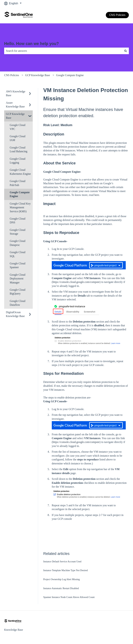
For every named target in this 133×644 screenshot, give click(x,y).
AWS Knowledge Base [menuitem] (16, 93)
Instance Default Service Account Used (62, 562)
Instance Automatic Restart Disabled (61, 588)
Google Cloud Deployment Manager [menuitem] (17, 279)
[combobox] (63, 51)
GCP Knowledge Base (37, 75)
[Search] (126, 51)
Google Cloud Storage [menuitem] (17, 232)
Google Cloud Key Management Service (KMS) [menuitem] (20, 207)
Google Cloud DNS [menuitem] (17, 221)
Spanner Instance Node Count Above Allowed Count (69, 597)
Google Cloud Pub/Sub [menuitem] (17, 183)
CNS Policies (117, 15)
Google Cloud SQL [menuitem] (17, 254)
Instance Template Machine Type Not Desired (66, 570)
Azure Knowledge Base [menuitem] (15, 105)
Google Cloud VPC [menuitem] (17, 127)
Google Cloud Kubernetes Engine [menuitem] (20, 172)
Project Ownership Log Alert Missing (62, 579)
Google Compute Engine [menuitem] (20, 194)
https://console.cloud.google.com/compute (76, 282)
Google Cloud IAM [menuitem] (17, 138)
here (97, 195)
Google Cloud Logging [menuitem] (17, 161)
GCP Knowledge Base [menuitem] (15, 116)
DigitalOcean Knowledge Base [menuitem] (15, 314)
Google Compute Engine (70, 75)
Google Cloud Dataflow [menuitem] (17, 303)
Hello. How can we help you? (32, 44)
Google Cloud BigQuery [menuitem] (17, 292)
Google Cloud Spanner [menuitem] (17, 265)
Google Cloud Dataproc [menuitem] (17, 243)
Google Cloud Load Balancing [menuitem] (19, 149)
